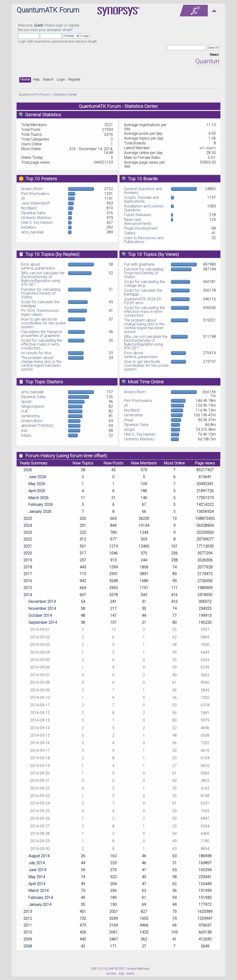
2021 (28, 546)
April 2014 (37, 884)
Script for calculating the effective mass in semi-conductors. (42, 344)
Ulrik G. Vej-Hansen (37, 222)
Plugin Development (141, 228)
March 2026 (38, 498)
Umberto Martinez (36, 218)
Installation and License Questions (144, 208)
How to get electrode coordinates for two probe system (44, 323)
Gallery (130, 233)
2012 (28, 919)
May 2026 (37, 484)
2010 (28, 932)
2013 (28, 912)
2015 (28, 588)
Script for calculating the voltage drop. (144, 284)
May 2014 (37, 877)
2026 (28, 470)
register (74, 25)
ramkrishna (30, 416)
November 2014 (42, 609)
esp (24, 430)
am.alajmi (208, 148)
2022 (28, 539)
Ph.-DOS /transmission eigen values (40, 313)
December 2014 (42, 602)
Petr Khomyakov (35, 194)
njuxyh (26, 402)
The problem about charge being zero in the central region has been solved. (41, 364)
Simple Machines (138, 969)
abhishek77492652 (37, 426)
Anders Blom (32, 189)
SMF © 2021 (117, 969)
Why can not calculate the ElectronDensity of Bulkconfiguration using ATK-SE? (43, 279)
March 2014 (38, 891)
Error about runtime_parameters (38, 266)
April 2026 (37, 491)
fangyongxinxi (33, 406)
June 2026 (37, 477)
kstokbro (29, 227)
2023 (28, 532)
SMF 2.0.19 (99, 969)
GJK (25, 411)
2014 (28, 595)
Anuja (129, 420)
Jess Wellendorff (35, 203)
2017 (28, 574)
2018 (28, 567)
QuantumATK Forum (48, 10)
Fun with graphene (139, 264)
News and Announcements (138, 222)
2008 (28, 946)
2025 (28, 519)
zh (23, 198)
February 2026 (41, 505)
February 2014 (41, 898)
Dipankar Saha (33, 213)
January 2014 (40, 905)
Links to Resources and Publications (144, 240)
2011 (28, 925)
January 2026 (40, 512)
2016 (28, 581)
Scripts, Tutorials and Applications (141, 199)
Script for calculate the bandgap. (40, 304)
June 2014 (37, 870)
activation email (59, 30)
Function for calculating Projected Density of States (41, 293)
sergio (129, 429)
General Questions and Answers (143, 191)
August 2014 (39, 856)
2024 (28, 525)
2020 (28, 553)
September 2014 (43, 622)
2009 (28, 939)
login (59, 25)
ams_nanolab (32, 232)
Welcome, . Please (37, 25)
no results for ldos (36, 353)
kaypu (26, 435)
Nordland (29, 208)
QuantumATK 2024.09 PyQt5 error (142, 301)
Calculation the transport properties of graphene (42, 334)
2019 (28, 560)
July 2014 (37, 863)
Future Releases (138, 215)
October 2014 (40, 616)
